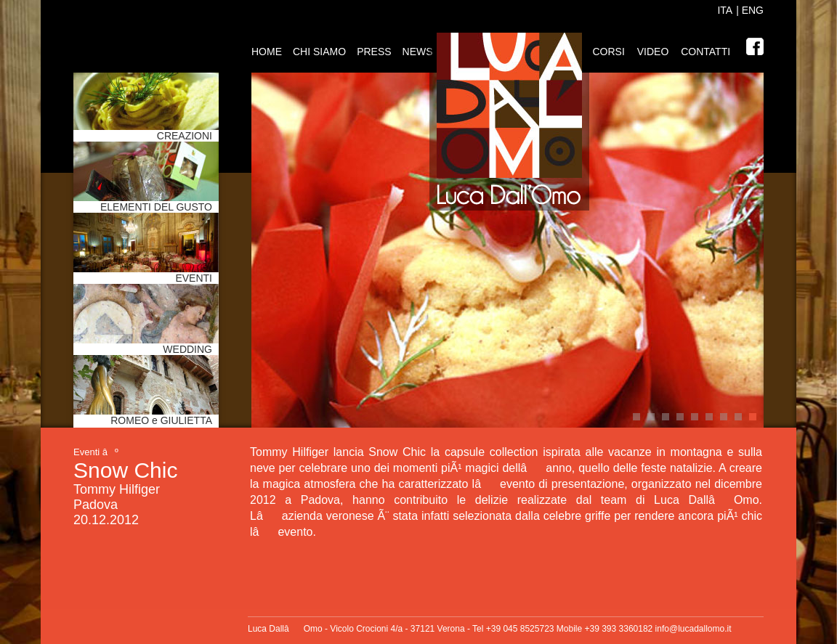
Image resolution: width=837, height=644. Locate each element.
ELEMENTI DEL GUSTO (156, 207)
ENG (751, 10)
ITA (725, 10)
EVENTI (194, 278)
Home (267, 52)
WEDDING (187, 349)
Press (374, 52)
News (418, 52)
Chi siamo (319, 52)
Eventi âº (96, 452)
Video (653, 52)
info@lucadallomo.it (694, 629)
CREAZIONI (185, 136)
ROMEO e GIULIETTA (161, 420)
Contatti (705, 52)
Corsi (608, 52)
